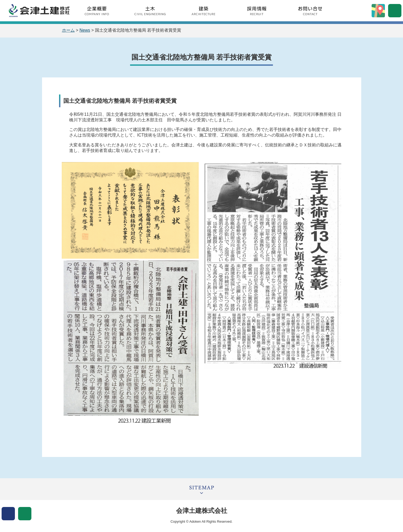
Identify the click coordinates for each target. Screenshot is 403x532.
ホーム (68, 30)
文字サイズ (25, 514)
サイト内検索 (395, 11)
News (85, 30)
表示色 (8, 514)
